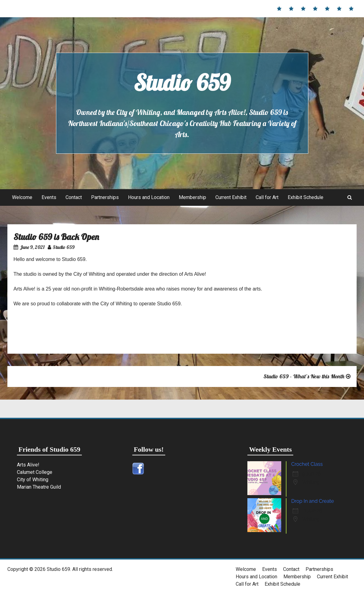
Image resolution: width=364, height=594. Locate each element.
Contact (74, 197)
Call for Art (267, 197)
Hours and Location (149, 197)
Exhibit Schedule (306, 197)
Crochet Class (307, 464)
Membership (192, 197)
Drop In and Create (312, 501)
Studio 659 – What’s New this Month (304, 376)
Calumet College (35, 472)
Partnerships (105, 197)
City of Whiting (33, 480)
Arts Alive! (28, 465)
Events (49, 197)
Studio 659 (182, 83)
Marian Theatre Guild (39, 487)
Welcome (22, 197)
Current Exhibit (231, 197)
